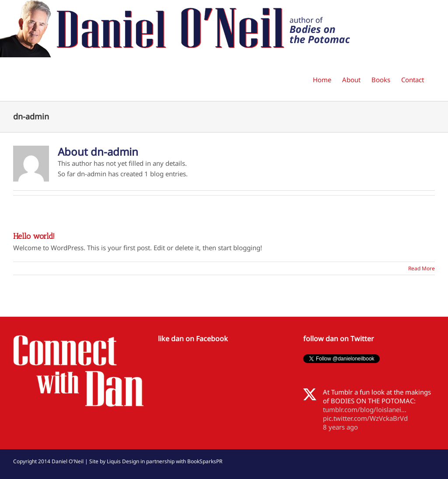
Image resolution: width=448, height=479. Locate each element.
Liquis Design (123, 461)
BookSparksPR (205, 461)
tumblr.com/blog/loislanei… (365, 409)
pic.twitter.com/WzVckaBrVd (365, 418)
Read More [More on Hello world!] (422, 268)
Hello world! (34, 236)
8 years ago (340, 427)
